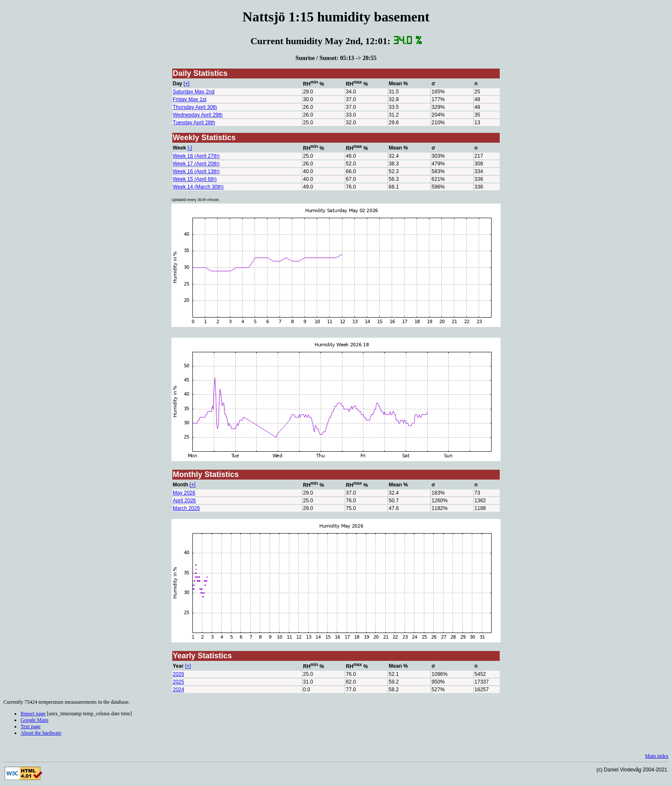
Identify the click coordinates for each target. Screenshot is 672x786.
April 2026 (184, 501)
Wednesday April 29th (198, 115)
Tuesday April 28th (194, 123)
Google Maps (34, 720)
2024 (178, 690)
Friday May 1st (190, 99)
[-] (190, 148)
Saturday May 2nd (193, 92)
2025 (178, 682)
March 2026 (186, 508)
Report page (33, 714)
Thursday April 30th (195, 107)
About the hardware (41, 733)
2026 (178, 674)
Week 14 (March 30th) (198, 187)
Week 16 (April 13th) (196, 171)
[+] (186, 84)
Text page (31, 726)
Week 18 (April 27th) (196, 156)
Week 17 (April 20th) (196, 164)
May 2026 (184, 493)
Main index (657, 756)
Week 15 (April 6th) (195, 179)
